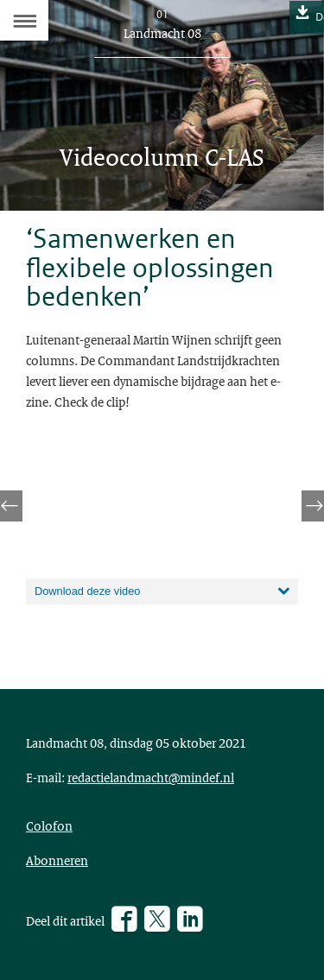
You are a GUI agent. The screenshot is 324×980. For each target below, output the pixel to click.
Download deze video (87, 591)
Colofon (49, 825)
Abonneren (57, 860)
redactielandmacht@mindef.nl (151, 777)
